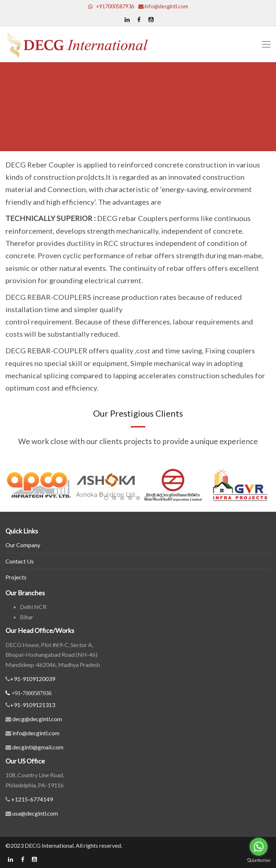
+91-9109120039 (33, 679)
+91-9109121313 (33, 705)
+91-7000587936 (32, 693)
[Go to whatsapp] (259, 847)
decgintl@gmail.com (38, 747)
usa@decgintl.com (35, 813)
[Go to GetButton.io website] (259, 861)
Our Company (23, 545)
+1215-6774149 (32, 799)
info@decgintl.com (36, 733)
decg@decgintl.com (37, 719)
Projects (16, 577)
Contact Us (20, 561)
